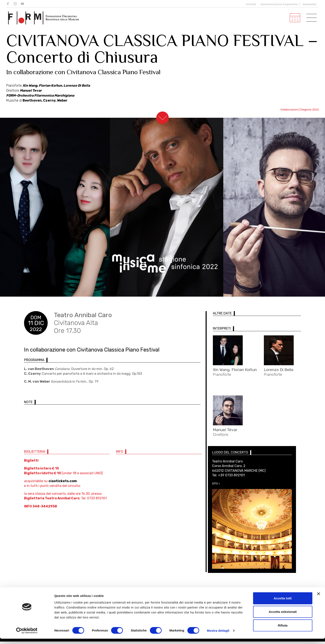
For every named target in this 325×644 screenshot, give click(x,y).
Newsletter (310, 4)
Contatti (250, 4)
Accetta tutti (283, 603)
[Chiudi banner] (319, 599)
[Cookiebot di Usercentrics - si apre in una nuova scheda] (27, 636)
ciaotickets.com (63, 483)
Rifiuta (283, 630)
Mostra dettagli (218, 636)
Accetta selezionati (283, 617)
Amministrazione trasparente (279, 4)
